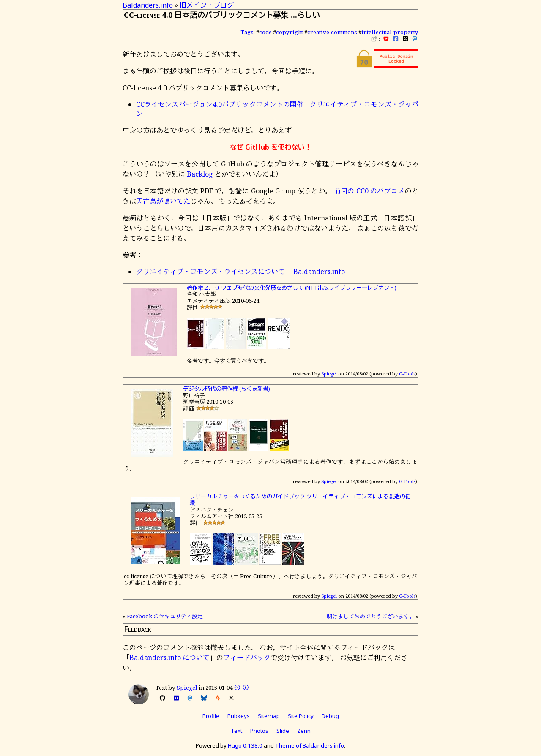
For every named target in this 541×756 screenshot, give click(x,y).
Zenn (304, 731)
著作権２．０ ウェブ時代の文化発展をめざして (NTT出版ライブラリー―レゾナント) (292, 288)
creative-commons (332, 32)
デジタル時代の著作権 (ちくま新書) (227, 389)
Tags (247, 32)
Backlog (200, 174)
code (265, 32)
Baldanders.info (148, 5)
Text (236, 731)
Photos (259, 731)
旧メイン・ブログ (207, 5)
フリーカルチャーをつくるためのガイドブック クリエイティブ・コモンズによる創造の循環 (300, 500)
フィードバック (247, 658)
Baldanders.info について (169, 658)
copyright (290, 32)
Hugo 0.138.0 (245, 745)
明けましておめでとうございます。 (371, 616)
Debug (330, 716)
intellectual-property (390, 32)
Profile (211, 716)
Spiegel (329, 374)
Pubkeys (239, 716)
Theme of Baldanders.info (310, 745)
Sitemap (269, 716)
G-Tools (407, 374)
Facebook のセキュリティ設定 (165, 616)
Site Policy (301, 716)
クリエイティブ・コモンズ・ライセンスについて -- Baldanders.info (240, 272)
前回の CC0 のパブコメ (369, 191)
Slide (283, 731)
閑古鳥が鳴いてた (163, 201)
